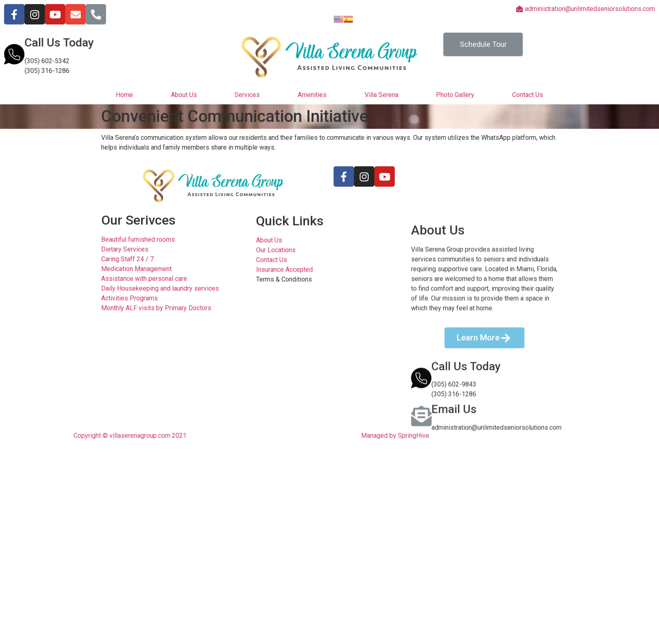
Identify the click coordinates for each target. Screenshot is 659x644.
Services (247, 95)
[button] (491, 44)
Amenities (312, 95)
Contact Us (528, 95)
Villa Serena (381, 95)
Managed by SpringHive (368, 436)
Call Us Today (51, 43)
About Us (184, 95)
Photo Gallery (455, 95)
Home (124, 95)
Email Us (454, 520)
